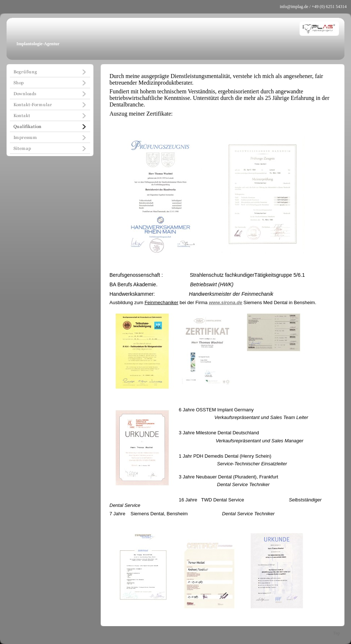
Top (336, 633)
